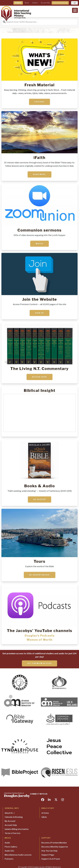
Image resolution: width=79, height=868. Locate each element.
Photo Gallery (11, 847)
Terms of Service (12, 833)
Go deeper (39, 499)
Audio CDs (9, 851)
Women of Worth (39, 640)
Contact (35, 3)
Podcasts (9, 859)
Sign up (39, 313)
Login (74, 3)
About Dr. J (10, 813)
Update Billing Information (17, 829)
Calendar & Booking (14, 817)
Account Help (45, 3)
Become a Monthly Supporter (55, 847)
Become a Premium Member (54, 843)
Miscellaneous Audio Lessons (18, 855)
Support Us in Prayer (51, 859)
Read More (39, 174)
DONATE (18, 3)
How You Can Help (49, 851)
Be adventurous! (40, 575)
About (27, 3)
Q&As (44, 817)
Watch (39, 244)
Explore (39, 102)
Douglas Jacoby (38, 867)
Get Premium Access (60, 3)
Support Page (48, 855)
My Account (10, 821)
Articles (45, 813)
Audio (7, 843)
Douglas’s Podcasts (40, 636)
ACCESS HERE (39, 377)
